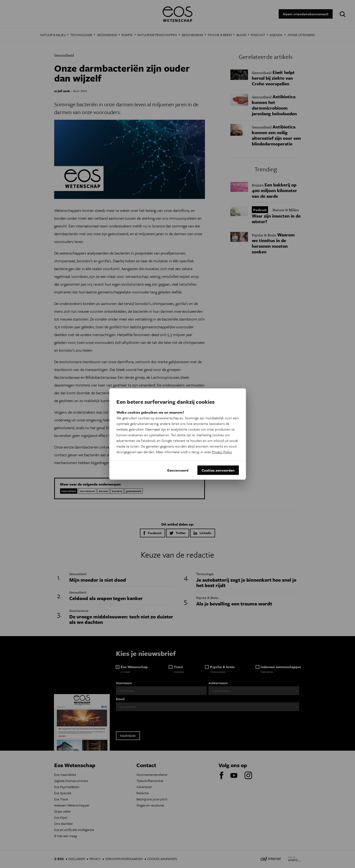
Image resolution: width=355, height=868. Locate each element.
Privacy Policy (222, 452)
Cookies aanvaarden (218, 470)
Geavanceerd (178, 470)
